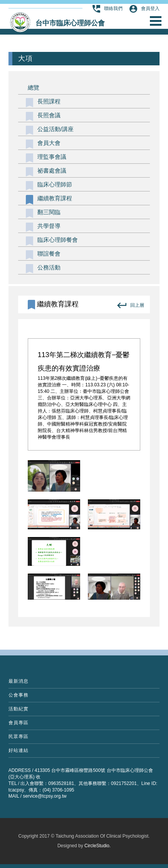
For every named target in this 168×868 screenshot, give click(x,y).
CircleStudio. (97, 846)
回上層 (131, 305)
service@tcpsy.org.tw (45, 796)
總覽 (34, 87)
